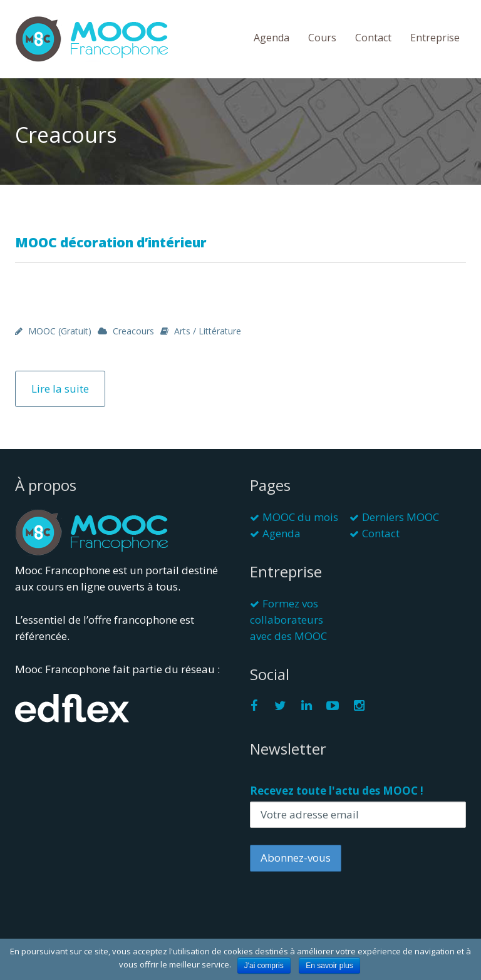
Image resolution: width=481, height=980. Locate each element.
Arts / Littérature (208, 331)
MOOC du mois (300, 517)
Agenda (272, 38)
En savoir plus (329, 966)
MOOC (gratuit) (60, 331)
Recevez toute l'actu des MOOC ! (337, 791)
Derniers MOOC (401, 517)
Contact (373, 38)
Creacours (133, 331)
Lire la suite (60, 389)
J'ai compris (264, 966)
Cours (322, 38)
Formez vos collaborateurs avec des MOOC (288, 620)
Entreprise (435, 38)
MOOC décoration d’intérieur (111, 242)
